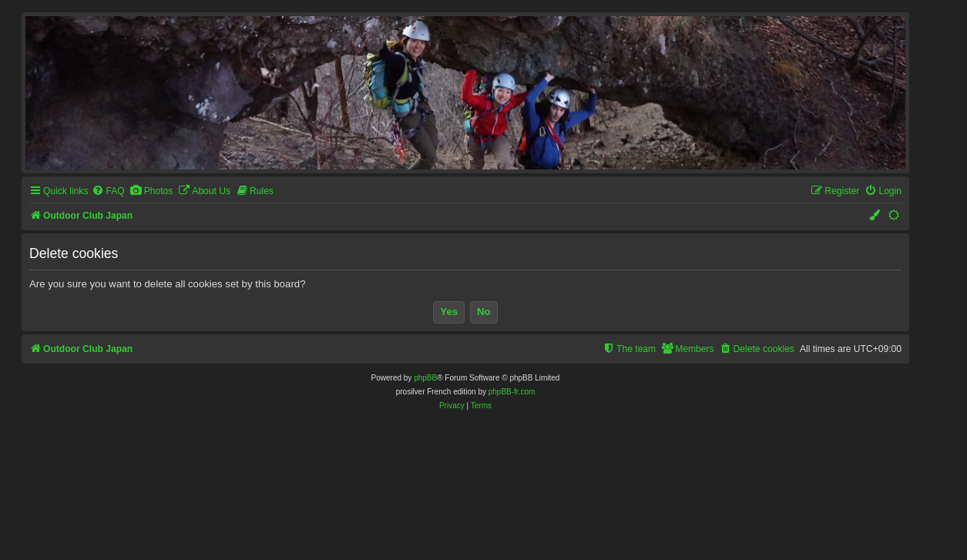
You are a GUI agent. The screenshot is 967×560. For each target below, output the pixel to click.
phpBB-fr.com (512, 392)
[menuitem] (108, 191)
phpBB (425, 378)
